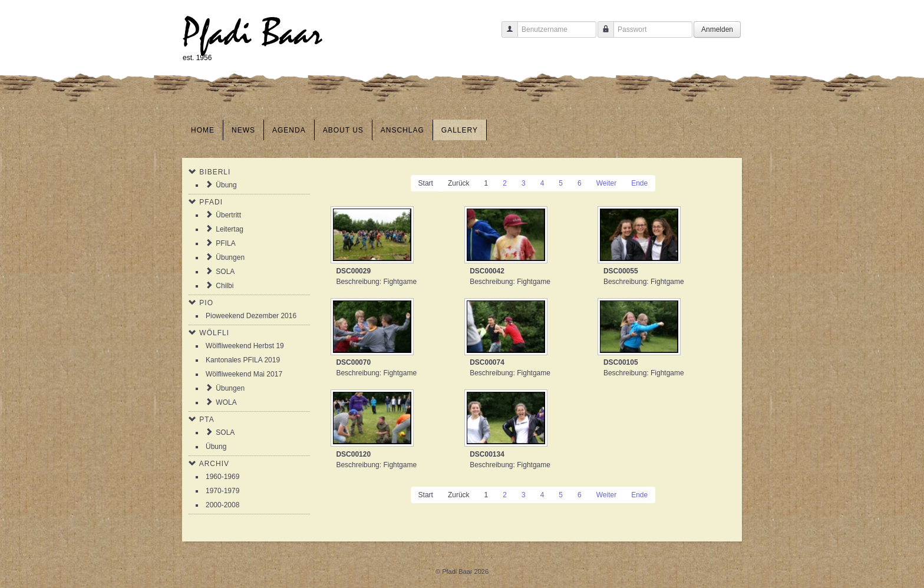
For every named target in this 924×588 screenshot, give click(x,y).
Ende (639, 183)
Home (203, 130)
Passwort (601, 35)
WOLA (226, 402)
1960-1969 (222, 477)
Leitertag (230, 229)
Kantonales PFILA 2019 (243, 360)
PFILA (225, 243)
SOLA (225, 272)
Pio (206, 303)
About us (343, 130)
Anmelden (717, 29)
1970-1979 (222, 491)
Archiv (214, 464)
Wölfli (214, 333)
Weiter (606, 183)
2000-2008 (222, 505)
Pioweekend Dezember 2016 (251, 316)
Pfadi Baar (253, 33)
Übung (226, 185)
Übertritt (228, 215)
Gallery (460, 130)
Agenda (289, 130)
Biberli (215, 172)
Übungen (230, 257)
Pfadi (211, 202)
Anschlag (402, 130)
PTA (207, 419)
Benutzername (505, 35)
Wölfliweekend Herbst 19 (245, 346)
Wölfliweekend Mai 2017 (244, 374)
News (243, 130)
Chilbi (225, 286)
